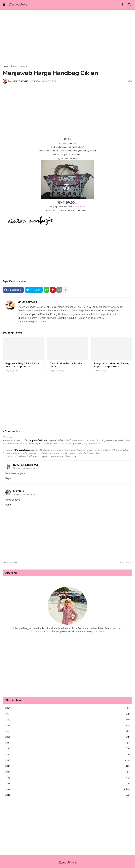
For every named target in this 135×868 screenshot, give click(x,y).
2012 (67, 783)
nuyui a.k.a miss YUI (26, 465)
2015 (67, 766)
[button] (4, 5)
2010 (67, 795)
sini (95, 151)
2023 (67, 720)
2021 (67, 731)
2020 (67, 737)
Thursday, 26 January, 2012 (25, 468)
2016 (67, 760)
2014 (67, 772)
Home (6, 66)
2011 (67, 789)
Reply (8, 478)
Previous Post (11, 563)
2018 (67, 749)
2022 (67, 725)
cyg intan (80, 207)
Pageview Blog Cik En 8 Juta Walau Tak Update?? (22, 365)
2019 (67, 743)
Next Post (126, 563)
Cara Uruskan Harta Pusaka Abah (66, 365)
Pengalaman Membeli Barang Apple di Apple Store (112, 365)
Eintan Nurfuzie (19, 66)
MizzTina (19, 491)
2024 (67, 714)
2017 (67, 754)
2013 (67, 778)
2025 (67, 708)
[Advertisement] (67, 37)
